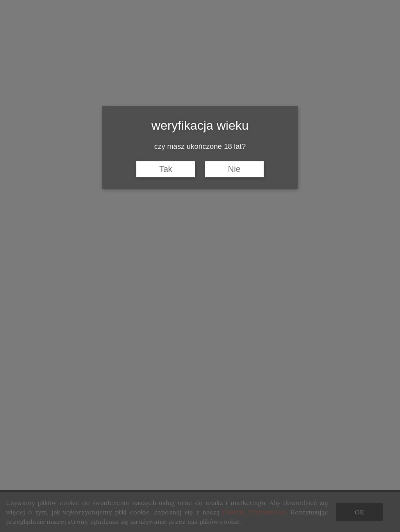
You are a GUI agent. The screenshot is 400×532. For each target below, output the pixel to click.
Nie (234, 169)
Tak (166, 169)
